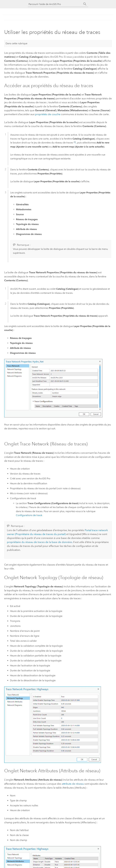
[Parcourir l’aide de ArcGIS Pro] (55, 4)
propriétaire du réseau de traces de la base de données (40, 542)
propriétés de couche (48, 114)
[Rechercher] (85, 4)
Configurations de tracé (29, 515)
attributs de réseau (73, 784)
